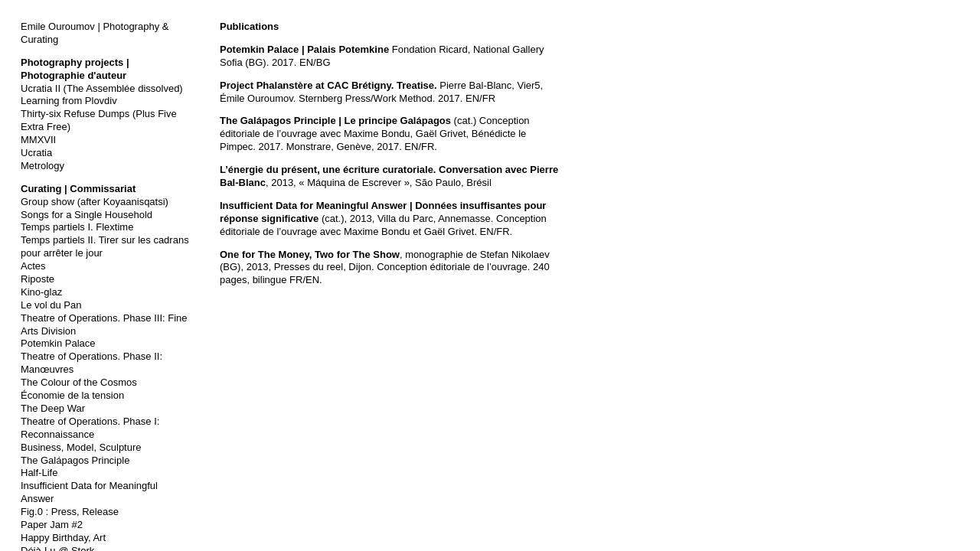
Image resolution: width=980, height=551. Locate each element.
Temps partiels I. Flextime (77, 227)
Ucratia (36, 153)
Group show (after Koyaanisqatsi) (95, 202)
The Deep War (53, 408)
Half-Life (39, 473)
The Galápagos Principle (75, 460)
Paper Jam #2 (52, 525)
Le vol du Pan (51, 305)
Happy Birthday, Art (63, 538)
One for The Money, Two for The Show (310, 254)
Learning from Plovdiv (69, 101)
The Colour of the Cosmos (79, 382)
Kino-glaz (41, 292)
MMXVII (38, 140)
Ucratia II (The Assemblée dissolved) (102, 88)
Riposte (38, 279)
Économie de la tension (72, 395)
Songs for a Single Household (87, 215)
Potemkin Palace (58, 343)
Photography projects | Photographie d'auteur (75, 69)
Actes (33, 266)
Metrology (42, 166)
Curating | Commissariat (78, 189)
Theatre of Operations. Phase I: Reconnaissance (90, 428)
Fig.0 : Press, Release (70, 512)
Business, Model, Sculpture (81, 447)
